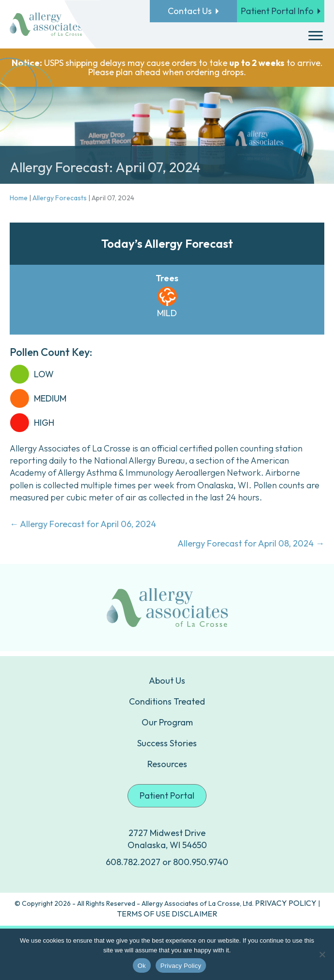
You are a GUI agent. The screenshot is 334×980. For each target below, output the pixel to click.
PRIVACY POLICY (286, 903)
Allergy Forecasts (60, 198)
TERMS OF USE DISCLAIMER (167, 914)
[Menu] (316, 36)
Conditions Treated (167, 701)
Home (19, 198)
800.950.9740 (201, 862)
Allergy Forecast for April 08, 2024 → (251, 543)
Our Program (167, 722)
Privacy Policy (181, 966)
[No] (322, 954)
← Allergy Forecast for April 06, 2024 (83, 524)
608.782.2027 (133, 862)
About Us (167, 681)
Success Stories (167, 743)
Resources (167, 764)
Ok (142, 966)
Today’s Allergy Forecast (167, 243)
